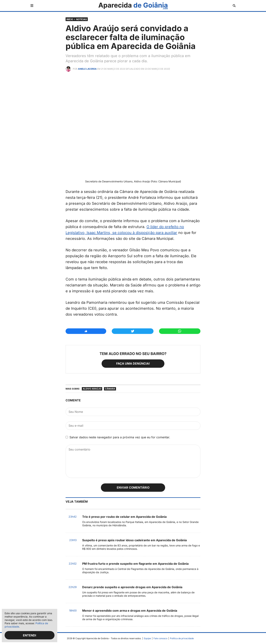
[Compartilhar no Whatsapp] (180, 331)
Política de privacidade (182, 638)
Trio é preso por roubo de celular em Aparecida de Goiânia (124, 517)
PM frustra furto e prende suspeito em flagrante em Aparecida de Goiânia (135, 564)
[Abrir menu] (32, 6)
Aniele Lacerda (87, 69)
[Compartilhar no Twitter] (133, 331)
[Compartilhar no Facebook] (86, 331)
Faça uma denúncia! (133, 363)
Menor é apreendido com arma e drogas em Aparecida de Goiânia (130, 611)
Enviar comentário (133, 487)
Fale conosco (160, 638)
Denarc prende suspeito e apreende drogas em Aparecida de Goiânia (132, 587)
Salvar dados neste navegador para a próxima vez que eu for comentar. (120, 437)
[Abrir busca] (234, 6)
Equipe (147, 638)
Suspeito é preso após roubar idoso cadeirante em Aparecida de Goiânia (134, 540)
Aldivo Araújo (92, 389)
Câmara (110, 389)
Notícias (81, 19)
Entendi (30, 635)
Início (70, 19)
